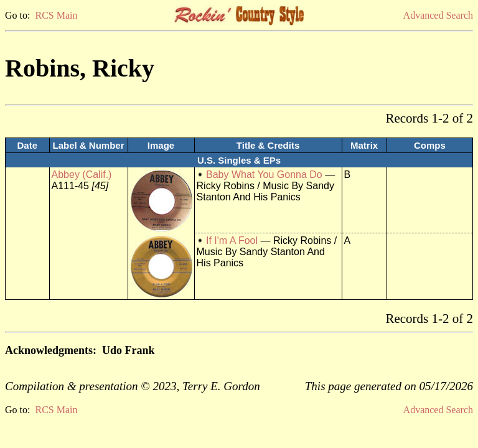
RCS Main (56, 15)
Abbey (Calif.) (82, 175)
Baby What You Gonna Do (264, 175)
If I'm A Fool (232, 240)
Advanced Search (438, 15)
